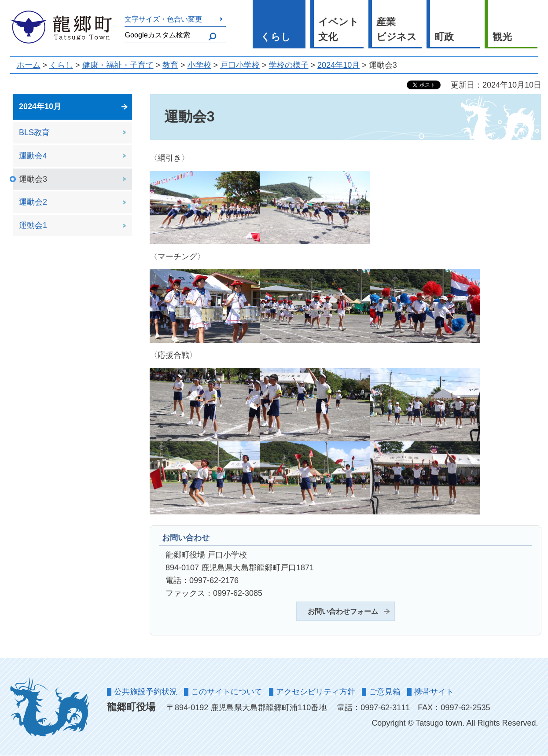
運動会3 (33, 179)
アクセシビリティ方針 (316, 692)
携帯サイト (434, 692)
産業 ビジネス (397, 29)
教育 (170, 65)
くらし (276, 37)
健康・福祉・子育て (118, 65)
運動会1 (33, 225)
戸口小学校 (240, 65)
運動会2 (33, 202)
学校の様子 (289, 65)
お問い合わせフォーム (343, 611)
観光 (502, 37)
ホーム (29, 65)
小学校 (199, 65)
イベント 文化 (338, 29)
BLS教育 (34, 132)
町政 (444, 37)
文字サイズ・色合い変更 (163, 19)
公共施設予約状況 (146, 692)
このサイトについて (227, 692)
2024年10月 (338, 65)
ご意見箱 (385, 692)
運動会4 (33, 156)
